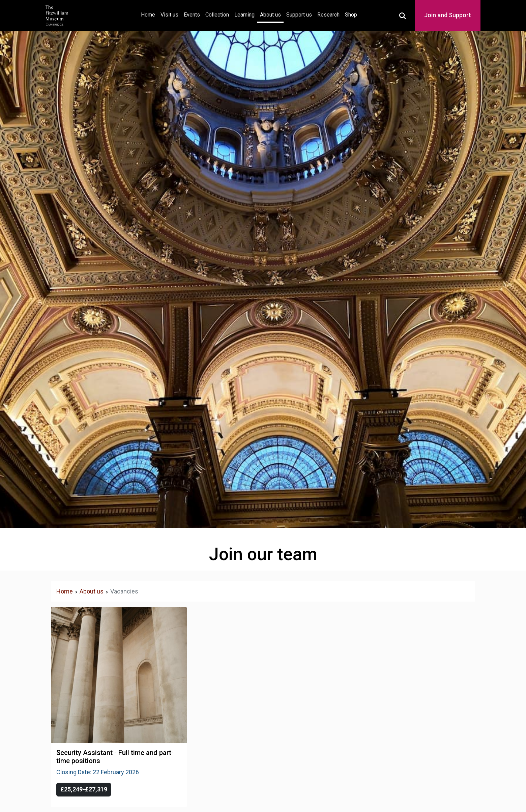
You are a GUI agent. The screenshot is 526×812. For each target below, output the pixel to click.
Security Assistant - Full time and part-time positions (115, 757)
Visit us (169, 15)
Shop (351, 15)
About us (270, 15)
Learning (244, 15)
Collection (217, 15)
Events (192, 15)
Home (149, 14)
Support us (299, 15)
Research (328, 15)
